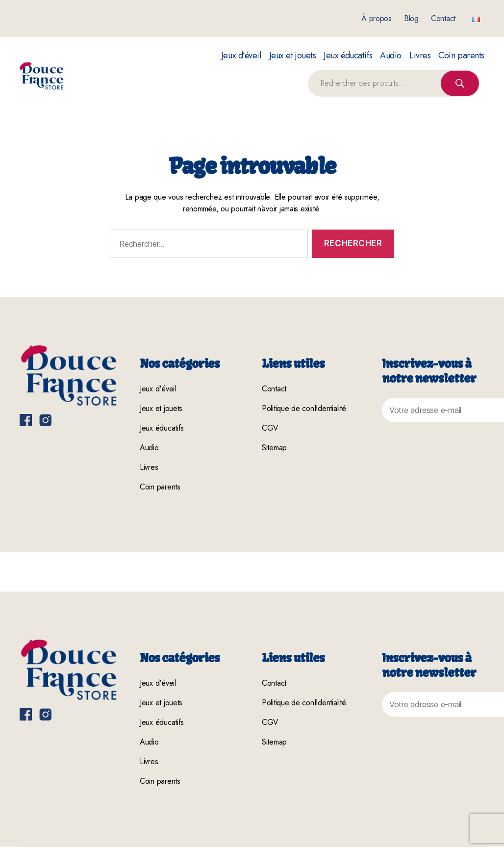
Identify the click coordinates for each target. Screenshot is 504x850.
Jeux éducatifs (348, 56)
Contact (443, 18)
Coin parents (461, 56)
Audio (391, 56)
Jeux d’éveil (241, 56)
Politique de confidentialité (304, 408)
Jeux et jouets (293, 56)
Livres (420, 56)
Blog (411, 18)
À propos (377, 18)
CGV (270, 428)
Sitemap (274, 448)
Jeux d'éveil (158, 389)
